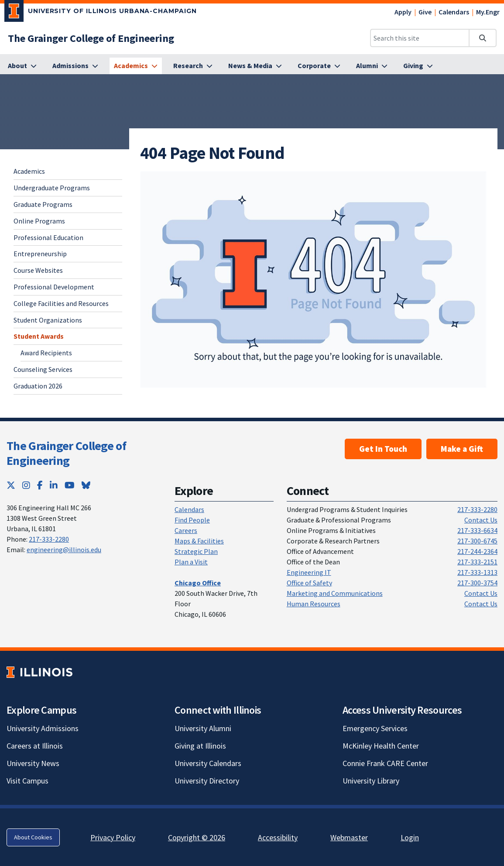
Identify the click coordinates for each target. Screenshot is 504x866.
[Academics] (136, 66)
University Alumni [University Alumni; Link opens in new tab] (203, 728)
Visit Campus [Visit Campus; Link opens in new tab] (27, 781)
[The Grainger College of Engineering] (91, 38)
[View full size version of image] (314, 280)
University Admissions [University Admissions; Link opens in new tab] (43, 728)
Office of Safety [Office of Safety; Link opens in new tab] (309, 583)
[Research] (193, 66)
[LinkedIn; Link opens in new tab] (54, 485)
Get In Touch (383, 449)
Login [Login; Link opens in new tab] (410, 837)
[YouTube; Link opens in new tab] (70, 485)
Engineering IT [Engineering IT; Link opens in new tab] (309, 572)
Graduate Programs (43, 204)
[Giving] (418, 66)
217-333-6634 (477, 530)
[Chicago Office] (198, 583)
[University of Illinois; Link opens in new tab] (39, 672)
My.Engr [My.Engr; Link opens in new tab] (488, 12)
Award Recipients (46, 353)
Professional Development (54, 287)
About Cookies (33, 837)
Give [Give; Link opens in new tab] (425, 12)
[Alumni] (372, 66)
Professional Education (48, 237)
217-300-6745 (477, 541)
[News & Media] (255, 66)
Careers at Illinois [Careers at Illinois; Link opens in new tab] (35, 746)
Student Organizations (48, 320)
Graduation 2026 (38, 386)
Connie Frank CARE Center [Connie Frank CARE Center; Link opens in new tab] (385, 763)
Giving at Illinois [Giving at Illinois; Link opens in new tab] (200, 746)
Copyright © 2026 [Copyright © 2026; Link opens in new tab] (197, 837)
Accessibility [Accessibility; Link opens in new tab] (278, 837)
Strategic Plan (196, 551)
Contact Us (481, 520)
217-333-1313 (477, 572)
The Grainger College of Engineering (66, 453)
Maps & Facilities (199, 541)
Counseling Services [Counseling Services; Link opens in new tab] (43, 369)
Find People (192, 520)
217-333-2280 (49, 539)
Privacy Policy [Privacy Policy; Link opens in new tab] (113, 837)
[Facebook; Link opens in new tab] (40, 485)
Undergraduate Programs (52, 188)
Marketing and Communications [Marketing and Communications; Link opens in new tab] (335, 593)
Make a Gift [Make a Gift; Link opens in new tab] (462, 449)
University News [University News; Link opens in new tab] (33, 763)
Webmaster (349, 837)
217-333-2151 (477, 562)
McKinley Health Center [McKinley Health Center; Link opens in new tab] (381, 746)
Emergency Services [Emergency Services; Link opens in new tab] (375, 728)
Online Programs (39, 221)
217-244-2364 (477, 551)
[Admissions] (75, 66)
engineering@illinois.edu (64, 550)
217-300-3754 (477, 583)
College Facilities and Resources (61, 303)
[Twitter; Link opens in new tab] (11, 485)
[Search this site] (420, 38)
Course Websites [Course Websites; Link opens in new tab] (38, 270)
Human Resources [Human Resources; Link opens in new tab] (314, 604)
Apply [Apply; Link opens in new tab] (403, 12)
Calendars (454, 12)
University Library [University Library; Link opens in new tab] (371, 781)
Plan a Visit (191, 562)
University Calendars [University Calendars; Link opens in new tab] (208, 763)
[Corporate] (319, 66)
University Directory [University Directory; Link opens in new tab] (207, 781)
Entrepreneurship (40, 254)
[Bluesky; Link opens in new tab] (86, 485)
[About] (22, 66)
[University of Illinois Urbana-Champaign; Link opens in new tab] (101, 13)
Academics (29, 171)
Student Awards (39, 336)
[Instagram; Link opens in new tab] (26, 485)
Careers (186, 530)
